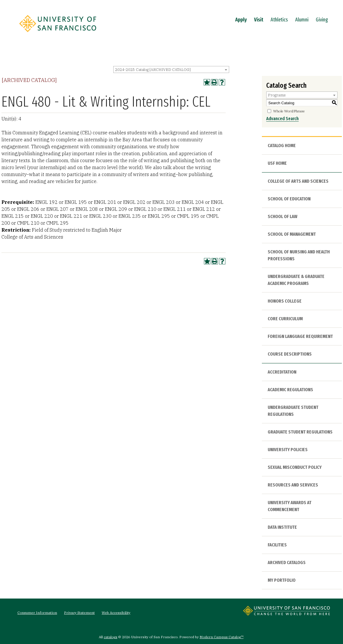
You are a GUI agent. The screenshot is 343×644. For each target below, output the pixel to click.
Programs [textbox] (277, 95)
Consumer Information (37, 613)
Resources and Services (293, 485)
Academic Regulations (290, 390)
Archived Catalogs (287, 562)
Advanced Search (282, 119)
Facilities (277, 545)
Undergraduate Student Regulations (293, 411)
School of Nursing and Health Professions (299, 255)
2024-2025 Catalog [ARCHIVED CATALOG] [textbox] (153, 70)
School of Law (282, 216)
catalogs (111, 637)
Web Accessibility (116, 613)
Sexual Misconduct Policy (295, 467)
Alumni (302, 20)
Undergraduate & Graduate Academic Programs (296, 280)
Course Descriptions (290, 354)
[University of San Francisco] (58, 34)
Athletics (279, 20)
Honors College (285, 301)
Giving (322, 20)
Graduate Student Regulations (300, 432)
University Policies (288, 450)
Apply (241, 20)
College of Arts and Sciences (298, 181)
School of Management (292, 234)
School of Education (289, 199)
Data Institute (282, 527)
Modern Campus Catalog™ (221, 637)
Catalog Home (282, 146)
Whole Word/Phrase (289, 111)
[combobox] (171, 69)
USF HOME (277, 163)
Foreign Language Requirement (300, 336)
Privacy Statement (79, 613)
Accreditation (282, 372)
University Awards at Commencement (290, 506)
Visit (259, 20)
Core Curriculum (285, 319)
